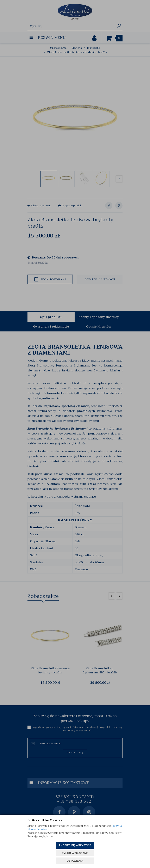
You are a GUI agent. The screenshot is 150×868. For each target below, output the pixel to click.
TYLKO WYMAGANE (75, 853)
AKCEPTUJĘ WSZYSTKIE (75, 845)
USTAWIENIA (75, 861)
